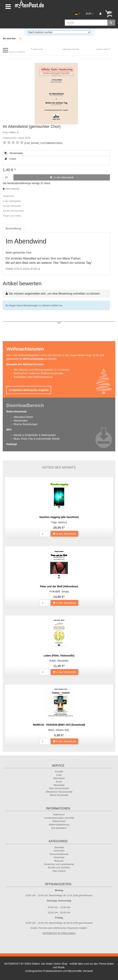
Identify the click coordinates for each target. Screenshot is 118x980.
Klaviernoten (21, 421)
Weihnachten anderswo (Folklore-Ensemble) (38, 373)
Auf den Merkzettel (12, 206)
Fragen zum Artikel (12, 216)
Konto (59, 782)
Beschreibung (13, 228)
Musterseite (14, 153)
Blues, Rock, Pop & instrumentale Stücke (37, 439)
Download (59, 857)
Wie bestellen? (59, 828)
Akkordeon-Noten (23, 417)
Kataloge (12, 444)
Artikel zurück (38, 49)
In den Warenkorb (62, 177)
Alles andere (59, 871)
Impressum (59, 814)
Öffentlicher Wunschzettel (59, 792)
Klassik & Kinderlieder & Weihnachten (35, 435)
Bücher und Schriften (59, 867)
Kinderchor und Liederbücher (59, 864)
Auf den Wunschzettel (13, 211)
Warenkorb (59, 778)
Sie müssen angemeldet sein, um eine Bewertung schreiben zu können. (55, 294)
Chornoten (59, 851)
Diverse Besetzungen (26, 424)
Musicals (59, 861)
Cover (10, 159)
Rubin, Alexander (59, 661)
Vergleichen (9, 196)
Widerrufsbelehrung (59, 825)
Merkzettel (59, 785)
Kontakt (59, 772)
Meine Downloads (59, 795)
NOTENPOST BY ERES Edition (59, 933)
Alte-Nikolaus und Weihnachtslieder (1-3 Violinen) (41, 370)
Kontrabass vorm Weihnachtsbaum (33, 377)
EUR (90, 14)
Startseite (59, 847)
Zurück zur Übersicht (17, 52)
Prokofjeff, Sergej (59, 591)
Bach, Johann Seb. (59, 730)
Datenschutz (59, 821)
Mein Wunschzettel (59, 788)
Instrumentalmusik (59, 854)
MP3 (9, 430)
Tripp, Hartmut (59, 522)
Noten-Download (16, 412)
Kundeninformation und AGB (59, 818)
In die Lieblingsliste (12, 201)
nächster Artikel (102, 49)
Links (59, 775)
